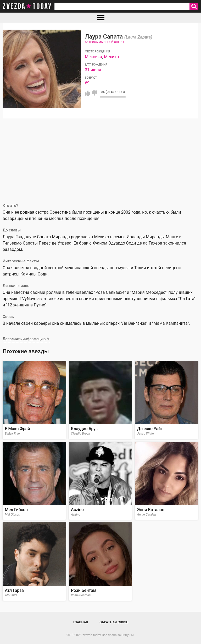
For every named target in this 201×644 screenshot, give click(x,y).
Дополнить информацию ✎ (26, 339)
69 (87, 83)
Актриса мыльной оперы (104, 42)
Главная (80, 622)
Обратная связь (114, 622)
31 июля (93, 70)
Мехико (111, 57)
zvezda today (27, 6)
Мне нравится (88, 93)
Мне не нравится (94, 93)
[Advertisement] (100, 158)
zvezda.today (92, 635)
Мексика (93, 57)
